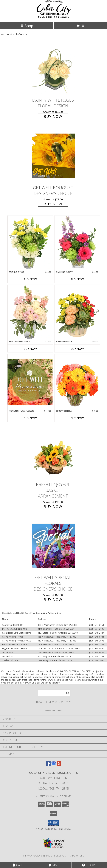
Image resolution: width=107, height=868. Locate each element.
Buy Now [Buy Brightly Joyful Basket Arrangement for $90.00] (53, 507)
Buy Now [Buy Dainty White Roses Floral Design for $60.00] (53, 116)
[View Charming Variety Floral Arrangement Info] (77, 243)
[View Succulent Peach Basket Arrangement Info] (77, 313)
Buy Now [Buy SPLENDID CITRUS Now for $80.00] (30, 279)
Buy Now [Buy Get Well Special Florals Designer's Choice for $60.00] (53, 600)
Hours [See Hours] (89, 865)
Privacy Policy (32, 856)
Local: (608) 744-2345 (54, 789)
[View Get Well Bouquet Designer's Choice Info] (54, 156)
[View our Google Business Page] (54, 765)
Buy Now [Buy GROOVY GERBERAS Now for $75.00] (77, 418)
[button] (53, 823)
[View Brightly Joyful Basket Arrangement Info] (54, 453)
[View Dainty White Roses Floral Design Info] (54, 68)
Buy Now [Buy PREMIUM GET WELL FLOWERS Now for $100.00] (30, 418)
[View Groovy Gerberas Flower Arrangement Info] (77, 382)
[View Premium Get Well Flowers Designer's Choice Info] (30, 382)
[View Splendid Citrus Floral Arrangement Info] (30, 243)
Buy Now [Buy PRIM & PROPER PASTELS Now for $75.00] (30, 349)
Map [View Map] (54, 865)
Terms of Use (76, 856)
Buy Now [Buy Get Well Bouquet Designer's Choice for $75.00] (53, 204)
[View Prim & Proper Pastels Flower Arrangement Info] (30, 313)
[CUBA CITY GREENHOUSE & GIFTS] (54, 18)
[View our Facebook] (48, 765)
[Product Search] (54, 693)
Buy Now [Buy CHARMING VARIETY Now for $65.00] (77, 279)
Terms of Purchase (54, 856)
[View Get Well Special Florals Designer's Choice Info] (54, 546)
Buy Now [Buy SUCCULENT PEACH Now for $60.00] (77, 349)
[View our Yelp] (59, 765)
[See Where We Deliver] (54, 710)
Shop (27, 26)
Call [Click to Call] (18, 865)
